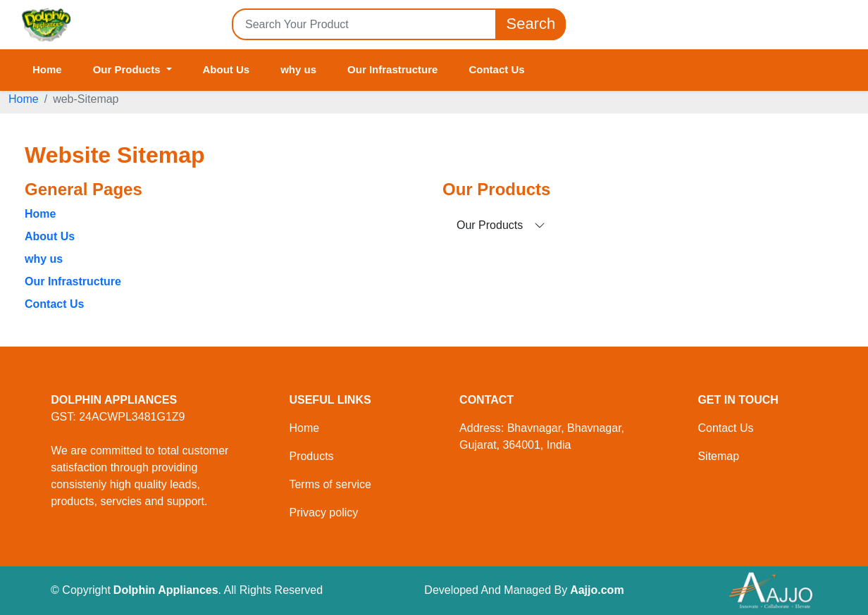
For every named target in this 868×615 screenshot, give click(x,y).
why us (298, 69)
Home (47, 69)
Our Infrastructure (392, 69)
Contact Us (496, 69)
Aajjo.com (597, 590)
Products (311, 456)
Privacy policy (323, 512)
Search (531, 24)
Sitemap (718, 456)
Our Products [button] (128, 69)
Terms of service (330, 484)
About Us (227, 69)
